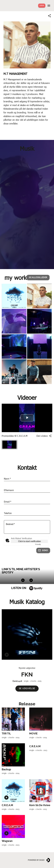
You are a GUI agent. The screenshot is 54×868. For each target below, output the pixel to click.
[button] (38, 277)
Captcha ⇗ (41, 544)
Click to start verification (29, 541)
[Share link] (49, 16)
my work (15, 277)
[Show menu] (49, 6)
